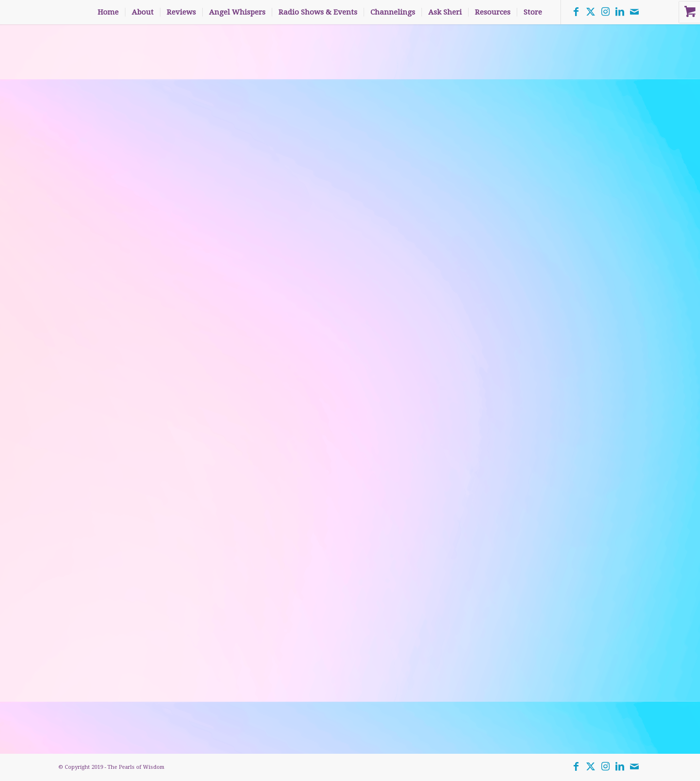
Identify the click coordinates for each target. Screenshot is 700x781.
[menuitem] (108, 12)
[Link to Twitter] (591, 12)
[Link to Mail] (634, 12)
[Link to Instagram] (605, 12)
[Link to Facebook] (576, 12)
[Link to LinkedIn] (620, 12)
